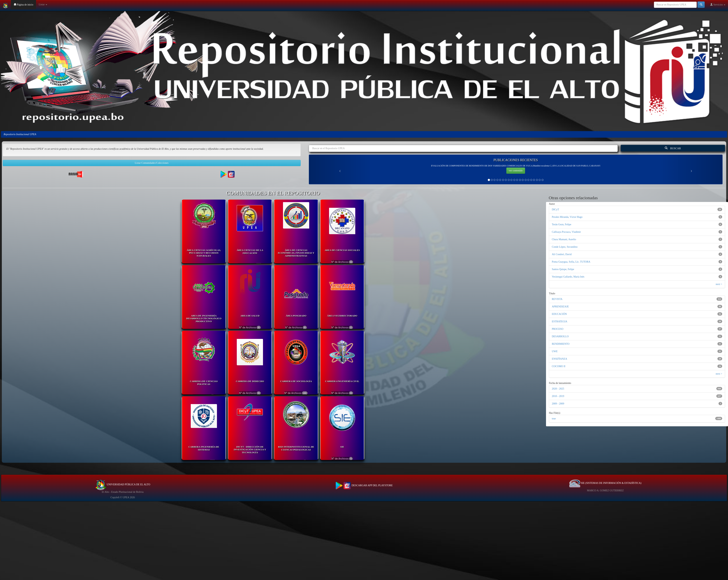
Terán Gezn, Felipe (562, 224)
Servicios (718, 4)
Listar (43, 4)
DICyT (555, 210)
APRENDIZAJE (560, 307)
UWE (555, 351)
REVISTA (557, 299)
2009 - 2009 (558, 404)
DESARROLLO (560, 336)
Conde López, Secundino (565, 247)
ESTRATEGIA (560, 322)
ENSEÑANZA (559, 359)
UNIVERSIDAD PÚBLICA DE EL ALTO (123, 484)
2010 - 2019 (558, 396)
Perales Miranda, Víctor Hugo (567, 217)
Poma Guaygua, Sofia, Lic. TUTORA (571, 262)
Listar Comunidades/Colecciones (152, 163)
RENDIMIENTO (561, 344)
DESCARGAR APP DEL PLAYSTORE (364, 485)
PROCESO (558, 329)
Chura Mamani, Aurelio (564, 239)
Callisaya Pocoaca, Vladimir (566, 232)
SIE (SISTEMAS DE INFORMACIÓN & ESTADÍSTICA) (605, 483)
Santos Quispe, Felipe (563, 269)
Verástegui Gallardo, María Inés (568, 277)
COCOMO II (559, 366)
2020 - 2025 (558, 389)
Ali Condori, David (562, 254)
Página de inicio (23, 4)
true (554, 419)
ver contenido (516, 171)
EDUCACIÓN (559, 314)
